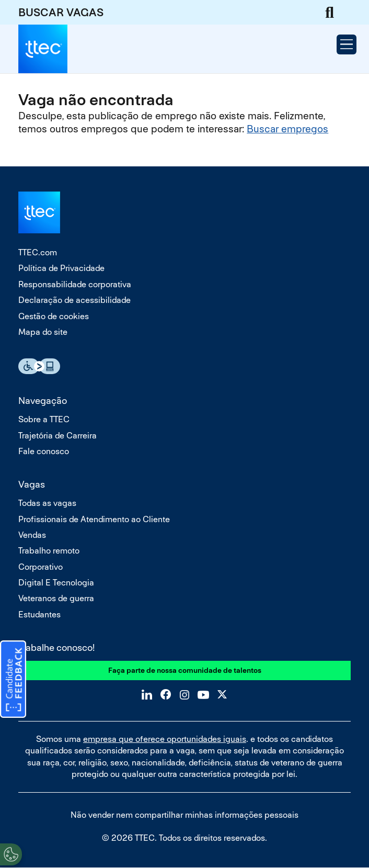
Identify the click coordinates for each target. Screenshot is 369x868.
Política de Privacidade (61, 268)
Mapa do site (43, 332)
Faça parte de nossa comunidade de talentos (185, 670)
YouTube (203, 694)
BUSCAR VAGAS (61, 12)
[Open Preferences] (11, 854)
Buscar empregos (287, 129)
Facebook (166, 694)
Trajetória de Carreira (57, 436)
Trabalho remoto (49, 551)
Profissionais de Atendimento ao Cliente (94, 519)
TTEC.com (38, 252)
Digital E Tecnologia (56, 583)
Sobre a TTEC (44, 419)
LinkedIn (147, 694)
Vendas (32, 535)
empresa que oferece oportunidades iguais (165, 739)
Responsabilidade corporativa (75, 284)
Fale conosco (44, 451)
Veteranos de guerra (56, 598)
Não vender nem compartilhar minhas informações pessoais (184, 815)
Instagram (184, 694)
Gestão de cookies (54, 316)
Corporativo (41, 567)
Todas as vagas (47, 503)
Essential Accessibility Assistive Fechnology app (39, 366)
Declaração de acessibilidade (74, 300)
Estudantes (39, 615)
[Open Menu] (347, 44)
